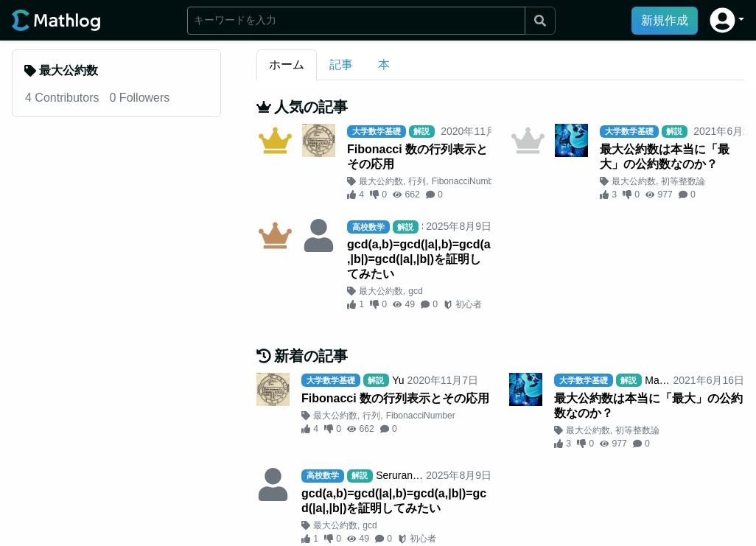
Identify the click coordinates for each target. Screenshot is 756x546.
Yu (398, 380)
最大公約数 (381, 181)
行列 (417, 181)
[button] (727, 20)
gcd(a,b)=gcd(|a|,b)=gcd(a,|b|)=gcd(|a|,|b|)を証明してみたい (419, 259)
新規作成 (665, 20)
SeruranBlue (405, 475)
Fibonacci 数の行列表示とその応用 (417, 157)
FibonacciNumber (466, 181)
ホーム (287, 64)
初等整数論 (683, 181)
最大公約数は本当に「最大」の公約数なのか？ (665, 157)
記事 (341, 64)
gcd (415, 291)
